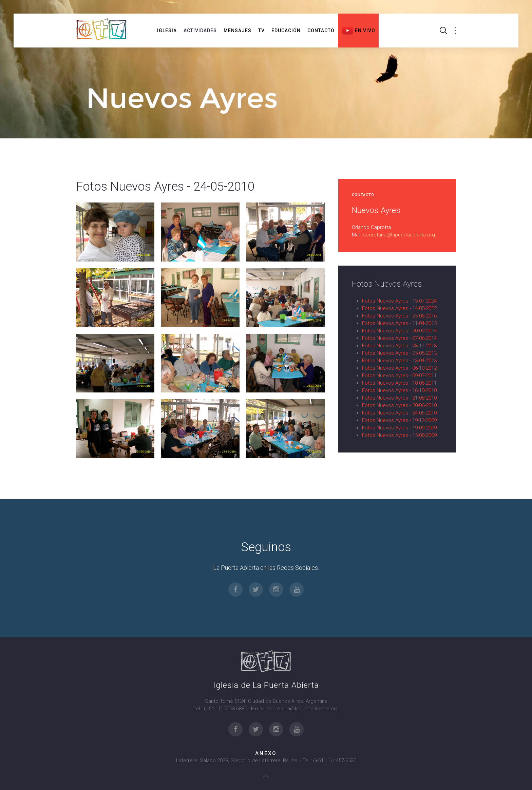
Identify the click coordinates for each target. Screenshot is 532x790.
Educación (286, 31)
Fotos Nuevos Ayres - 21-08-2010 (399, 398)
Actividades (200, 31)
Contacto (321, 31)
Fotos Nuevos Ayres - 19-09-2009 (399, 428)
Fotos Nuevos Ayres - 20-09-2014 (399, 331)
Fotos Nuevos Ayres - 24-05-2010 (399, 413)
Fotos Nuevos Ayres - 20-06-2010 (399, 405)
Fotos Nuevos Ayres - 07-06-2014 (399, 338)
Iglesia (167, 31)
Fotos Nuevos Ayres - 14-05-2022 (399, 308)
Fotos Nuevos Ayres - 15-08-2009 (399, 435)
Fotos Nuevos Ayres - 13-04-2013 (399, 361)
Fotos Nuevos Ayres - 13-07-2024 (399, 301)
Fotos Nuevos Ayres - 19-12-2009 (399, 420)
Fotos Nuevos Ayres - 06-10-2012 (399, 368)
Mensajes (237, 31)
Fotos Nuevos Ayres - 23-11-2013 (399, 346)
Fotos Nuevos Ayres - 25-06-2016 (399, 316)
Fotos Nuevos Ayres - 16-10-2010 (399, 390)
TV (261, 31)
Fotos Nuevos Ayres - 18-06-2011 (399, 383)
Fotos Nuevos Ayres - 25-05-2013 (399, 353)
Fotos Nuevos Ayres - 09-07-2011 (399, 375)
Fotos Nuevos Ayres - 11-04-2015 (399, 323)
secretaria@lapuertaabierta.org (399, 235)
